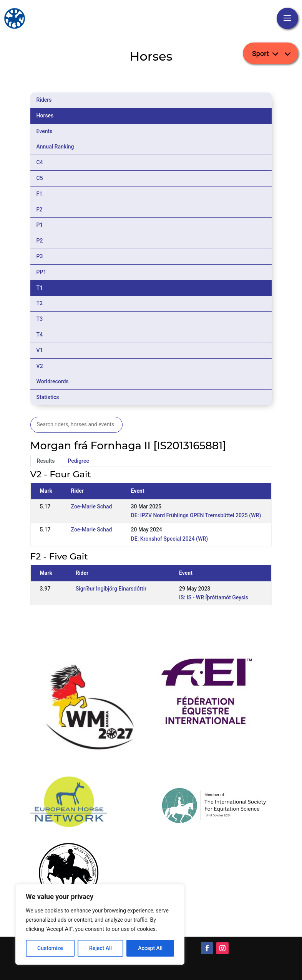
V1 (40, 350)
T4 (40, 335)
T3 (40, 319)
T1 (40, 288)
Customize (50, 948)
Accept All (150, 948)
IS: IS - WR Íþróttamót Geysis (214, 597)
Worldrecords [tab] (53, 381)
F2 (40, 210)
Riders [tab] (44, 100)
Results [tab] (46, 461)
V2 (40, 366)
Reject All (100, 948)
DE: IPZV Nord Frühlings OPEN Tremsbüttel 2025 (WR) (196, 515)
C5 (40, 178)
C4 (40, 162)
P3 (40, 256)
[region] (100, 924)
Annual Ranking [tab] (55, 147)
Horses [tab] (45, 115)
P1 (40, 225)
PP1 (41, 272)
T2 (40, 303)
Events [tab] (45, 131)
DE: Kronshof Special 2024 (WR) (170, 539)
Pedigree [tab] (78, 461)
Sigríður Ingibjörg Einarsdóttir (111, 589)
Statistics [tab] (48, 397)
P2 (40, 241)
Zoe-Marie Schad (92, 506)
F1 (40, 194)
